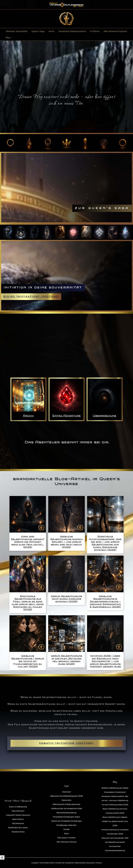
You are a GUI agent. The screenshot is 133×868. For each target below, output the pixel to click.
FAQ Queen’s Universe (66, 838)
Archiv (51, 31)
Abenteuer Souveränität (17, 31)
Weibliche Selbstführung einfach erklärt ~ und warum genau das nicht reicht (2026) (66, 542)
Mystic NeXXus (18, 819)
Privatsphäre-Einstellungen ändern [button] (67, 817)
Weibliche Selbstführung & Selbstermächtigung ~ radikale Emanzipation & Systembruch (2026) (105, 602)
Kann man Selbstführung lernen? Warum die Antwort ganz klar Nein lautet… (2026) (28, 542)
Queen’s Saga (38, 31)
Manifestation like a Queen (18, 828)
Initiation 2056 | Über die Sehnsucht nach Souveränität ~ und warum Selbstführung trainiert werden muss (105, 661)
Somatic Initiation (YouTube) (66, 743)
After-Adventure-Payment (115, 31)
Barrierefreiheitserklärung (67, 813)
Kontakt (66, 829)
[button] (11, 38)
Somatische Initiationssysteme (72, 31)
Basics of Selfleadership (18, 807)
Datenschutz (67, 800)
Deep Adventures (18, 811)
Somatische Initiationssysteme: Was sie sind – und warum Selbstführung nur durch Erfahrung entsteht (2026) (105, 543)
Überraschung (105, 416)
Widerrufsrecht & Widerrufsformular (66, 804)
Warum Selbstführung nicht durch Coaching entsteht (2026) (67, 599)
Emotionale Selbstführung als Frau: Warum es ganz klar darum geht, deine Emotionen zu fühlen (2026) (28, 603)
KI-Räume (95, 31)
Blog (9, 38)
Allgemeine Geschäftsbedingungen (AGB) (66, 796)
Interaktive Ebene (18, 832)
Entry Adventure (67, 416)
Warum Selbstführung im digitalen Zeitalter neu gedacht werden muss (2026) (67, 660)
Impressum (66, 792)
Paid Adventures (18, 823)
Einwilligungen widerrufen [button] (67, 825)
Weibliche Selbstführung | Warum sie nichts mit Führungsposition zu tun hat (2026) (28, 661)
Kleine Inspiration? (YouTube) (31, 297)
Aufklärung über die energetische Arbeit (66, 809)
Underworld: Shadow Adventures (18, 815)
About (66, 834)
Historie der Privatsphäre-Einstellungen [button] (67, 821)
